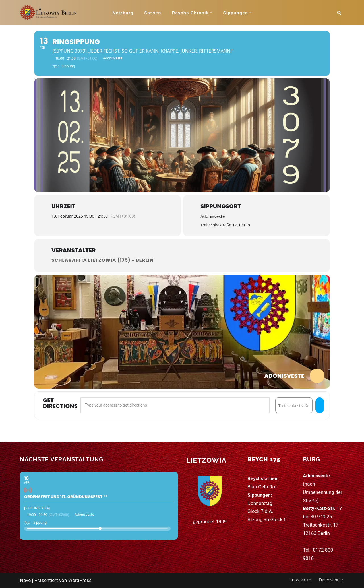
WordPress (80, 580)
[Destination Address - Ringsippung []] (294, 405)
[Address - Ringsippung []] (175, 405)
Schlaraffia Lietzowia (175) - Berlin (103, 260)
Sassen (153, 13)
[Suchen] (339, 13)
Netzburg (123, 13)
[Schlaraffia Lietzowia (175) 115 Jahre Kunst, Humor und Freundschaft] (48, 13)
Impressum (300, 580)
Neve (25, 580)
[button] (211, 13)
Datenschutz (331, 580)
